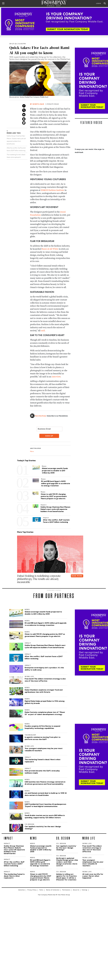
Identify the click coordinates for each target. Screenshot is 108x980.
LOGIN (99, 4)
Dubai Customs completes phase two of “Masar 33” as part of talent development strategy (45, 718)
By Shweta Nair (37, 109)
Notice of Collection (53, 894)
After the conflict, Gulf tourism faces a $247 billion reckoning (44, 662)
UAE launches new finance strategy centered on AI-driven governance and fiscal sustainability (45, 787)
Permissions (66, 894)
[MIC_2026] (54, 21)
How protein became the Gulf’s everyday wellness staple (42, 776)
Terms (41, 894)
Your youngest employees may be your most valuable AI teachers (44, 754)
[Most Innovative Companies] (91, 81)
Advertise (21, 894)
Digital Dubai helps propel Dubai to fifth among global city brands (45, 707)
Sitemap (85, 894)
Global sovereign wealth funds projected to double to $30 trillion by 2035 (43, 617)
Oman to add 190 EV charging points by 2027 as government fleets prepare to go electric (45, 640)
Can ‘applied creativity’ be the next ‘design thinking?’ (43, 832)
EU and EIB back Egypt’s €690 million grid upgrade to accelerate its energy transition (46, 629)
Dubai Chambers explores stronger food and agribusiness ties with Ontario (44, 695)
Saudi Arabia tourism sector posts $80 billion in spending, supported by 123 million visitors (45, 821)
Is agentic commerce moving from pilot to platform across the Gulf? (43, 743)
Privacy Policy (32, 894)
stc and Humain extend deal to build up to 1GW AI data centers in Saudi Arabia (46, 799)
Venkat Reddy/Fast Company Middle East (34, 101)
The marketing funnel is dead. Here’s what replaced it (43, 765)
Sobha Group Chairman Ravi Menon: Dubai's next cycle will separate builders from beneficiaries (45, 651)
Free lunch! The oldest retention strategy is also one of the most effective (45, 684)
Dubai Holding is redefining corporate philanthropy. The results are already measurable (39, 583)
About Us (76, 894)
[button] (18, 591)
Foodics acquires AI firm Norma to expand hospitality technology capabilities (42, 732)
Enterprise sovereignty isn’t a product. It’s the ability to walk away (44, 673)
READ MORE (77, 580)
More (32, 456)
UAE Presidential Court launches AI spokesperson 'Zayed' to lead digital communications (45, 810)
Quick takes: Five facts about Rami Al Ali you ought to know (34, 52)
